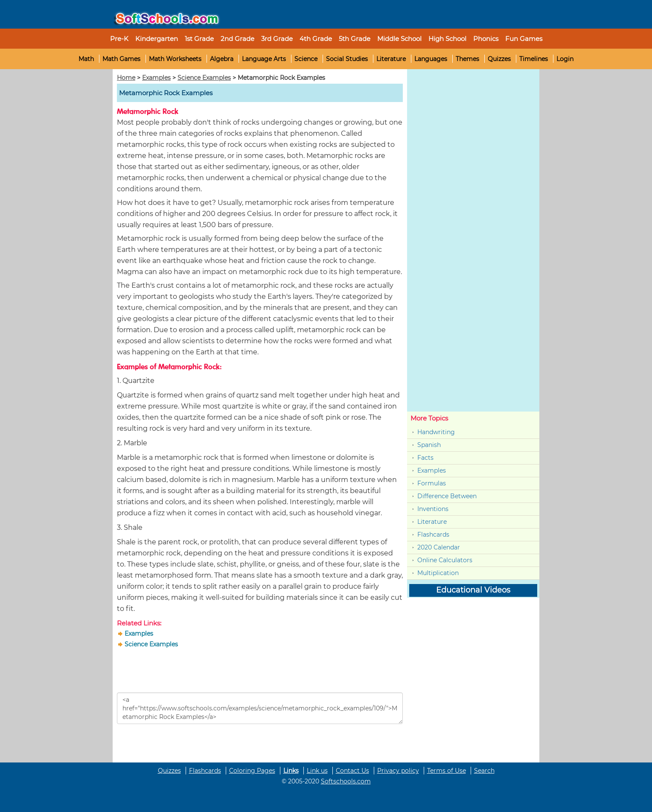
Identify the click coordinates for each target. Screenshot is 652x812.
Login (565, 59)
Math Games (121, 59)
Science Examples (204, 78)
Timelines (534, 59)
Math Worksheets (175, 59)
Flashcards (433, 535)
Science (306, 59)
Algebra (222, 59)
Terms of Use (447, 771)
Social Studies (347, 59)
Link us (317, 771)
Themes (467, 59)
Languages (431, 59)
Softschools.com (346, 781)
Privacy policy (398, 771)
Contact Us (352, 771)
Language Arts (264, 59)
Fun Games (524, 39)
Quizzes (499, 59)
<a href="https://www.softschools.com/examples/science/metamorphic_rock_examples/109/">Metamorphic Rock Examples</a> (260, 708)
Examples (156, 78)
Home (126, 78)
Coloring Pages (252, 771)
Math (86, 59)
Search (484, 771)
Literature (391, 59)
